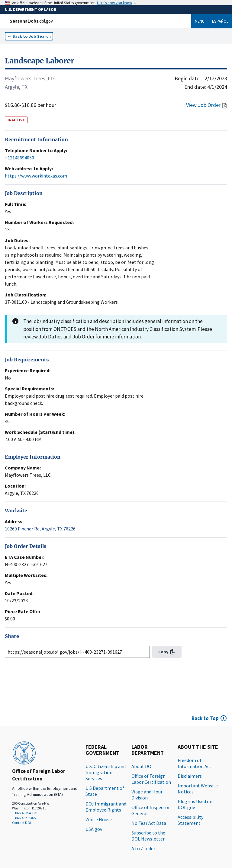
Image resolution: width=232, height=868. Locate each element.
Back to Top (205, 718)
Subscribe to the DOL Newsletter (148, 836)
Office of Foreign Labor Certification (151, 779)
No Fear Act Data (149, 823)
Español (220, 21)
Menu (200, 21)
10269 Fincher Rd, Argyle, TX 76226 (40, 529)
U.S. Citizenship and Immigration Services (106, 772)
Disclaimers (190, 776)
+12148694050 (19, 158)
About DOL (143, 766)
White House (99, 819)
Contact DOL (22, 823)
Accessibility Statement (190, 820)
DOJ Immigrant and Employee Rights (106, 807)
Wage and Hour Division (147, 795)
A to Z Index (143, 848)
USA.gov (94, 829)
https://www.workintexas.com (36, 176)
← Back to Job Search (29, 36)
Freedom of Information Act (195, 763)
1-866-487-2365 (24, 818)
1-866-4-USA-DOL (26, 813)
